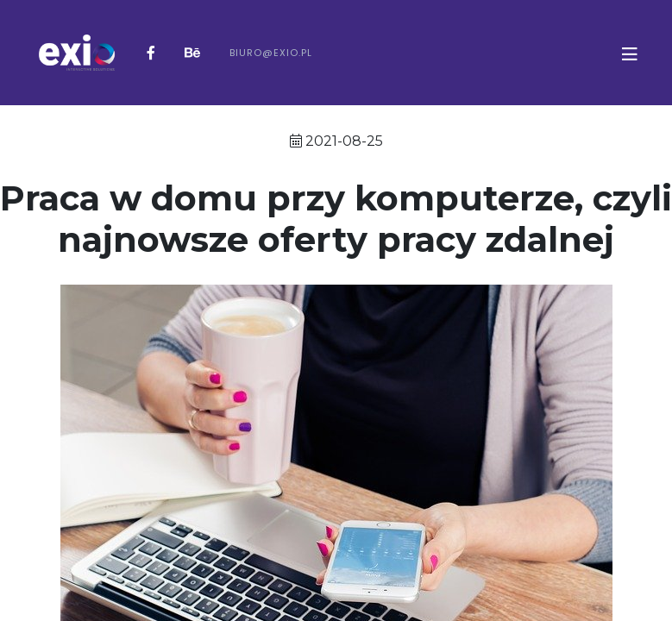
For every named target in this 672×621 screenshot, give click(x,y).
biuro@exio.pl (271, 53)
